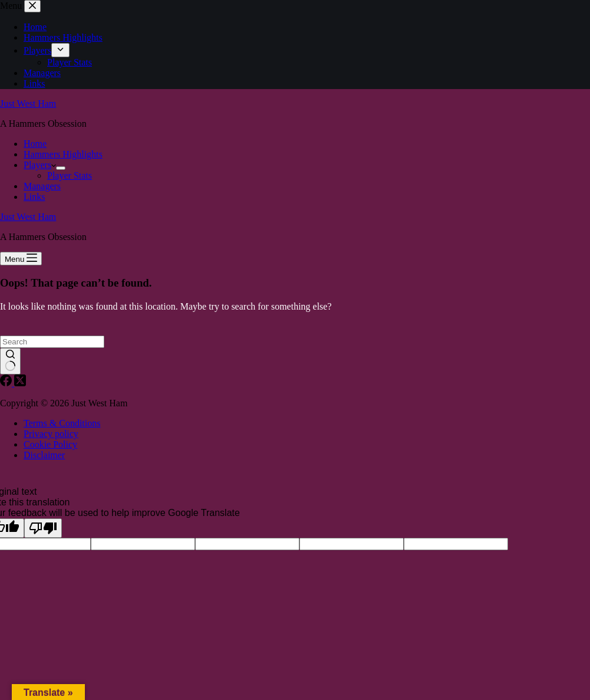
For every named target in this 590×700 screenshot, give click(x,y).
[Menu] (21, 259)
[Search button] (10, 361)
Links (34, 197)
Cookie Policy (50, 444)
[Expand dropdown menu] (61, 168)
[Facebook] (7, 383)
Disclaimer (44, 455)
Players (40, 165)
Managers (42, 186)
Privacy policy (51, 434)
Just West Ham (28, 103)
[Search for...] (52, 342)
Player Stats (70, 175)
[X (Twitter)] (20, 383)
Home (35, 144)
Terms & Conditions (62, 423)
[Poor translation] (43, 528)
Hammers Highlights (63, 154)
